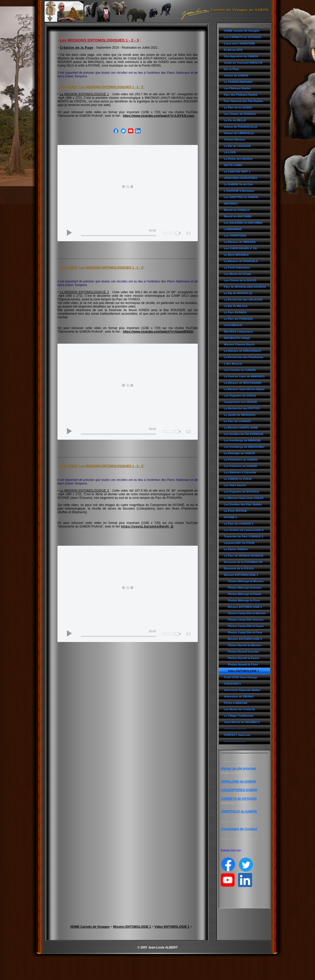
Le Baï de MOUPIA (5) (238, 293)
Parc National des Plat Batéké (243, 101)
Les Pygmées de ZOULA (240, 396)
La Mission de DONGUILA (241, 261)
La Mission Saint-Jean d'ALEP (244, 498)
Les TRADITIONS (235, 236)
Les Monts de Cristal (238, 274)
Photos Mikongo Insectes (244, 588)
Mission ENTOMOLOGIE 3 (245, 639)
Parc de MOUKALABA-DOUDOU (245, 287)
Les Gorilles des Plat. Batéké (243, 504)
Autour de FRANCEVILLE (241, 127)
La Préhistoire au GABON (241, 460)
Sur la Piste (232, 69)
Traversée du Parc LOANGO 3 (243, 536)
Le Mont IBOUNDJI (236, 255)
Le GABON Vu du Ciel (238, 184)
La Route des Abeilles (238, 159)
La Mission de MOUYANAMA (243, 383)
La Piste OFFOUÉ (235, 511)
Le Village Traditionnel (239, 716)
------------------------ (235, 729)
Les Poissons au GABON (240, 466)
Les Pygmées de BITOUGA (242, 492)
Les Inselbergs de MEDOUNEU (244, 447)
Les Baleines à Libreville (240, 472)
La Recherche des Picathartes (244, 357)
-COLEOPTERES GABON (239, 790)
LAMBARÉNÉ (233, 229)
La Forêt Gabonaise (237, 268)
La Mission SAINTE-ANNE (241, 428)
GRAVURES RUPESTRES (240, 178)
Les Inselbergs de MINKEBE (242, 440)
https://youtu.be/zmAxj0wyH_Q (147, 526)
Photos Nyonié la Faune (243, 658)
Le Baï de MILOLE (236, 306)
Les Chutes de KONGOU (240, 114)
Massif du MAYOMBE (238, 216)
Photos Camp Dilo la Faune (246, 626)
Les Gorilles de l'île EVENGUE (244, 434)
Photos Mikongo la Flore (244, 600)
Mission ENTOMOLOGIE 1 (241, 575)
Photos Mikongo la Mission (246, 581)
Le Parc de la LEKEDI (238, 108)
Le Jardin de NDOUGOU (240, 415)
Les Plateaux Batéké (237, 88)
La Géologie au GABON (239, 453)
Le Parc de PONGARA (238, 319)
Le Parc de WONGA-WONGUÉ (244, 556)
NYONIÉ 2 (230, 517)
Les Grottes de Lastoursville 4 (244, 530)
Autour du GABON (236, 76)
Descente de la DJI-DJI (239, 568)
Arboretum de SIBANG (239, 697)
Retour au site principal (239, 768)
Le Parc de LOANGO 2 (239, 524)
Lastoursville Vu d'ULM (239, 543)
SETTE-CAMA (233, 165)
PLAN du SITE (233, 50)
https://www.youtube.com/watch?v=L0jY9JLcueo (159, 116)
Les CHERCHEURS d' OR (240, 248)
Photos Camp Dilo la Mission (247, 613)
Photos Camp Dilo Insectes (246, 620)
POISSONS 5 (232, 684)
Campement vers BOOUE (241, 402)
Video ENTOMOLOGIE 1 (243, 671)
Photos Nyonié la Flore (243, 665)
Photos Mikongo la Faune (245, 594)
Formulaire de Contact (239, 829)
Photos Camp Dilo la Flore (245, 633)
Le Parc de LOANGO (237, 421)
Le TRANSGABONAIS (238, 82)
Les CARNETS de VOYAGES (243, 37)
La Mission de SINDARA (240, 242)
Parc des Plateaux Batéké (241, 95)
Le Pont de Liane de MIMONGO (244, 376)
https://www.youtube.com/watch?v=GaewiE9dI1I (158, 332)
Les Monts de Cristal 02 (239, 709)
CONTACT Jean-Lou (237, 735)
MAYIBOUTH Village (237, 338)
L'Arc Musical (233, 364)
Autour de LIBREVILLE (239, 133)
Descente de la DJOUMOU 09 (243, 562)
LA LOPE (230, 152)
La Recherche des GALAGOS (243, 300)
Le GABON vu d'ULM (238, 479)
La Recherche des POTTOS (242, 408)
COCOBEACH (233, 325)
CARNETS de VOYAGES (239, 799)
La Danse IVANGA (236, 549)
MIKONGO (231, 204)
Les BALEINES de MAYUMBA (243, 223)
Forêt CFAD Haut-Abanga (241, 677)
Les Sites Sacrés (235, 485)
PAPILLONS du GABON (239, 782)
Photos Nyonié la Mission (245, 645)
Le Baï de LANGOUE (237, 146)
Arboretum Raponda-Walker (242, 690)
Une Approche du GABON (241, 56)
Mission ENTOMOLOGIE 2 (245, 607)
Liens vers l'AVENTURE (239, 44)
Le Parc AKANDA (235, 312)
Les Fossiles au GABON (240, 370)
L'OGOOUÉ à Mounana (239, 191)
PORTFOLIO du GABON (239, 812)
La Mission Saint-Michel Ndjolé (244, 389)
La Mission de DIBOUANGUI (242, 351)
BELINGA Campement (238, 332)
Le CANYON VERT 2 (237, 172)
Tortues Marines (235, 140)
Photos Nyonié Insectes (243, 652)
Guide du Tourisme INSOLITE (243, 63)
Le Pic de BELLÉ (235, 120)
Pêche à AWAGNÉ (236, 703)
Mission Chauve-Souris (239, 344)
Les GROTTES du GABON (241, 197)
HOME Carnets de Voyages (242, 31)
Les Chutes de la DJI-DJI (240, 280)
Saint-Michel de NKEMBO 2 (242, 722)
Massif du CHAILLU (237, 210)
